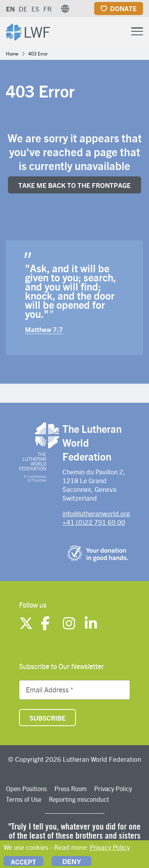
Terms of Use (24, 799)
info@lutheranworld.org (96, 513)
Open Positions (26, 789)
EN (10, 9)
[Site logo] (28, 31)
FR (47, 9)
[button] (65, 9)
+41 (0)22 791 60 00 (94, 522)
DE (23, 9)
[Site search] (117, 32)
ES (35, 9)
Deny (72, 862)
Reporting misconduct (79, 799)
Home (12, 54)
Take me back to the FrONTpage (74, 185)
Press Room (71, 789)
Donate (123, 8)
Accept (23, 862)
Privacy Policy (113, 789)
